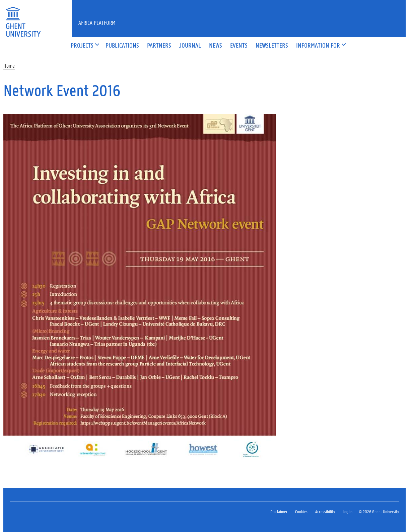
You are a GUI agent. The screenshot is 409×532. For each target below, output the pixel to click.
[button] (82, 46)
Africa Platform (97, 22)
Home (9, 66)
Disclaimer (279, 511)
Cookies (301, 511)
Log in (348, 511)
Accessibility (325, 511)
